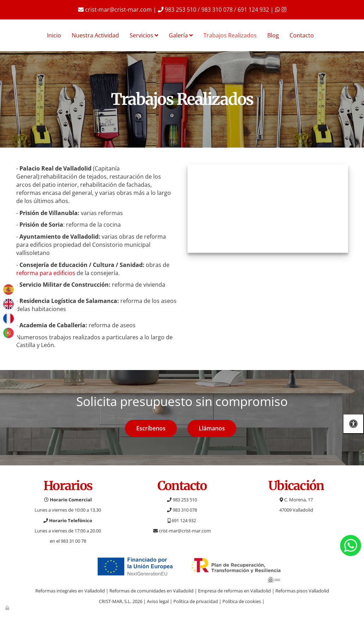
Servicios (144, 35)
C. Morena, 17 (296, 500)
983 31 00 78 (73, 541)
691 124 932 (182, 520)
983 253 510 (182, 500)
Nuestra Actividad (95, 35)
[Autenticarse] (8, 608)
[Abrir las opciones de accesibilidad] (353, 424)
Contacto (302, 35)
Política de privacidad (196, 601)
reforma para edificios (46, 273)
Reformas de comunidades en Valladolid (151, 591)
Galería (181, 35)
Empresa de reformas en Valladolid (234, 591)
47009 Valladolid (296, 510)
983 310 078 (182, 510)
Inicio (54, 35)
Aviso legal (158, 601)
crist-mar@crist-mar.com (115, 10)
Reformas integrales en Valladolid (70, 591)
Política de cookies (242, 601)
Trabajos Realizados (230, 35)
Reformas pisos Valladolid (302, 591)
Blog (273, 35)
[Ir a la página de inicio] (4, 35)
